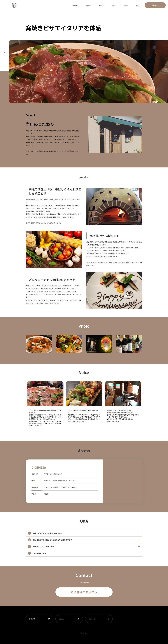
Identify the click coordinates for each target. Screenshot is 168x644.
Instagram (62, 619)
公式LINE (32, 619)
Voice (123, 5)
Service (105, 5)
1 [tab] (4, 53)
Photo (115, 5)
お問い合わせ (155, 5)
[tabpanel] (88, 72)
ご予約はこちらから (84, 592)
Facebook (92, 619)
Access (132, 5)
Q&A (140, 5)
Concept (95, 5)
